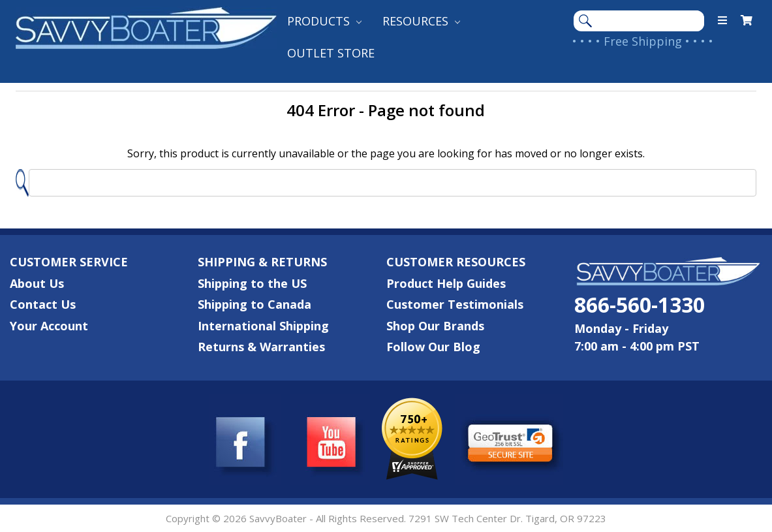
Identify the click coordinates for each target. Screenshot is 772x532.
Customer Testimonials (455, 304)
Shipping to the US (252, 283)
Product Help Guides (446, 283)
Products (324, 21)
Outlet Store (331, 53)
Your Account (49, 326)
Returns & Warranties (261, 347)
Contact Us (43, 304)
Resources (421, 21)
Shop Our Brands (435, 326)
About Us (37, 283)
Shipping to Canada (255, 304)
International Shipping (263, 326)
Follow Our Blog (433, 347)
